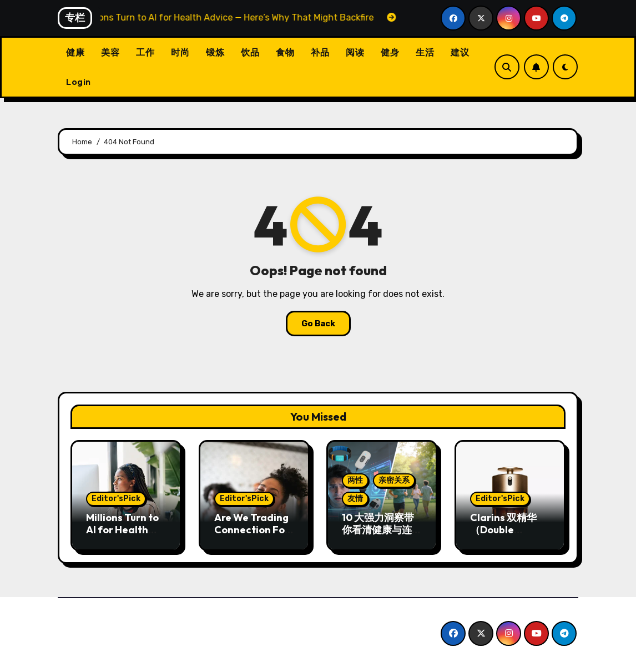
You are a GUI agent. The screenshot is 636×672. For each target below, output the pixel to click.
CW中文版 (97, 623)
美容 (110, 52)
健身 (390, 52)
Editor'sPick (116, 499)
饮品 (250, 52)
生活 (425, 52)
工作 (145, 52)
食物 (285, 52)
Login (79, 82)
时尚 (180, 52)
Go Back (318, 324)
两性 (355, 480)
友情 (355, 499)
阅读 (355, 52)
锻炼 (215, 52)
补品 (320, 52)
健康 (75, 52)
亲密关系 (394, 480)
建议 (460, 52)
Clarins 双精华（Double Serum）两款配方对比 (505, 535)
